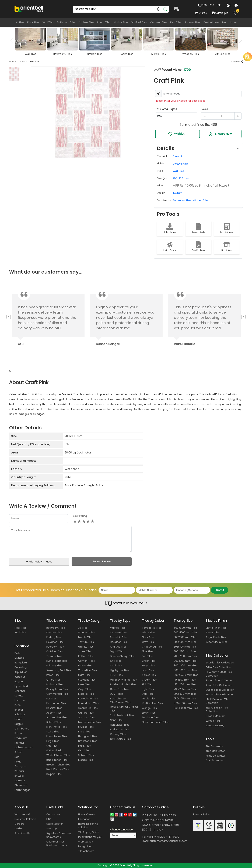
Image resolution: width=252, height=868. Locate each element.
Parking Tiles (54, 637)
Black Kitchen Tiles (58, 769)
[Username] (202, 94)
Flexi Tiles (176, 22)
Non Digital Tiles (120, 725)
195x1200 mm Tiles (185, 684)
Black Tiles (148, 637)
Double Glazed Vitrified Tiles (124, 709)
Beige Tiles (148, 666)
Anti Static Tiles (119, 729)
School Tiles (54, 722)
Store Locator (55, 824)
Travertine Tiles (88, 670)
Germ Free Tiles (120, 689)
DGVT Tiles (117, 694)
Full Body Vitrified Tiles (123, 680)
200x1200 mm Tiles (185, 656)
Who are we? (22, 814)
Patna (18, 733)
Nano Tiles (116, 720)
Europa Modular (215, 716)
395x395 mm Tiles (185, 647)
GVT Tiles (116, 661)
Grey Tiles (148, 642)
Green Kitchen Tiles (58, 765)
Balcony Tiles (54, 666)
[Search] (165, 9)
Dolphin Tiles (54, 774)
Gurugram (21, 766)
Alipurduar (21, 672)
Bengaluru (21, 663)
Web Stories (85, 842)
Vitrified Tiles (139, 22)
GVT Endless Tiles (120, 739)
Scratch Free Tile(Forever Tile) (120, 700)
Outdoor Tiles (55, 651)
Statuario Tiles (87, 680)
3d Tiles (83, 628)
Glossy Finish (180, 164)
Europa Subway (215, 725)
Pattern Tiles (86, 656)
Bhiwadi (19, 776)
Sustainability (23, 833)
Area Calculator (215, 751)
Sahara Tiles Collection (220, 680)
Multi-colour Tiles (152, 703)
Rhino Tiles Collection (219, 685)
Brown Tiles (149, 713)
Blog (225, 22)
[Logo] (29, 9)
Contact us (53, 814)
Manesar (20, 780)
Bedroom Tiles (55, 647)
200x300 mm (181, 178)
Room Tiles (104, 22)
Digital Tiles (117, 651)
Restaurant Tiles (56, 703)
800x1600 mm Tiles (185, 670)
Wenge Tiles (149, 708)
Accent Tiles (54, 713)
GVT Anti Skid (54, 750)
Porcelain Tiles (119, 637)
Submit (220, 590)
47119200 (174, 837)
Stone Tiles (85, 651)
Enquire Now (220, 134)
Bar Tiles (51, 699)
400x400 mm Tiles (185, 703)
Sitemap (52, 829)
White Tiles (149, 633)
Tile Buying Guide (89, 832)
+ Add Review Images (39, 562)
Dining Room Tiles (57, 689)
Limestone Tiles (88, 741)
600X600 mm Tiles (185, 628)
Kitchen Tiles (86, 22)
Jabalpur (20, 714)
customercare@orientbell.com (169, 841)
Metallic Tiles (86, 694)
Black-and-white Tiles (155, 722)
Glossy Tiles (213, 633)
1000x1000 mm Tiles (186, 708)
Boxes (204, 109)
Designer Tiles (118, 642)
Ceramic (178, 156)
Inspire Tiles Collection (219, 695)
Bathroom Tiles (66, 22)
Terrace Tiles (54, 656)
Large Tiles (53, 741)
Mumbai (20, 658)
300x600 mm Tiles (185, 642)
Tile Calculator (214, 746)
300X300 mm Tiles (185, 637)
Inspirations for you (90, 837)
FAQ (49, 819)
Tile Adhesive (86, 851)
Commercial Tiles (57, 694)
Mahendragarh (24, 747)
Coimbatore (22, 729)
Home (13, 61)
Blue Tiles (148, 651)
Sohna (18, 752)
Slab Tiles (52, 746)
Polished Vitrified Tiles (123, 684)
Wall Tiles (48, 22)
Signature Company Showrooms (59, 835)
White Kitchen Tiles (58, 755)
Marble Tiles (121, 22)
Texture (177, 193)
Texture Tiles (86, 642)
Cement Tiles (86, 661)
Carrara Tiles (86, 713)
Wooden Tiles (86, 633)
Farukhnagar (22, 790)
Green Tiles (149, 661)
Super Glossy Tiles (216, 642)
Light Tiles (148, 689)
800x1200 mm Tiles (185, 666)
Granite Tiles (86, 647)
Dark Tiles (148, 694)
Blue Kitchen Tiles (57, 760)
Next (239, 40)
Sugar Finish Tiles (216, 637)
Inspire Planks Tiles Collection (217, 709)
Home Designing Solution (88, 826)
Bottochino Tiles (88, 699)
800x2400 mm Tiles (186, 675)
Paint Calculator (215, 756)
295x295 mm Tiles (185, 689)
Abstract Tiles (87, 717)
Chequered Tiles (152, 647)
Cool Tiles (116, 666)
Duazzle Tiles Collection (220, 690)
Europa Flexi (213, 721)
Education (84, 819)
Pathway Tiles (55, 684)
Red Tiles (147, 656)
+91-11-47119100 (156, 837)
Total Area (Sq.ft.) (166, 109)
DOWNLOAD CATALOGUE (126, 604)
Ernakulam (21, 738)
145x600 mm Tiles (185, 680)
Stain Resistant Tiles (122, 715)
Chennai (20, 691)
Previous (13, 40)
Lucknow (20, 700)
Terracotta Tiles (152, 628)
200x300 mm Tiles (185, 694)
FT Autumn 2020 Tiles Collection (219, 674)
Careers (19, 824)
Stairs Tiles (53, 732)
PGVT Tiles (116, 675)
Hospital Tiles (54, 708)
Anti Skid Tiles (118, 647)
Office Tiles (53, 680)
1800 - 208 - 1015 (210, 5)
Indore (18, 719)
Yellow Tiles (149, 675)
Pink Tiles (147, 684)
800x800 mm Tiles (185, 661)
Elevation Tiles (55, 642)
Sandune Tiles (150, 717)
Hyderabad (21, 686)
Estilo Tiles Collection (218, 667)
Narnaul (19, 743)
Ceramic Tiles (159, 22)
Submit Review (102, 561)
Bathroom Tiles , (183, 200)
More (234, 22)
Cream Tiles (149, 680)
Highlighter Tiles (120, 670)
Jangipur (20, 677)
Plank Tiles (84, 746)
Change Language (121, 830)
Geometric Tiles (88, 708)
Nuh (17, 757)
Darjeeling (21, 667)
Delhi (17, 653)
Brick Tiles (84, 732)
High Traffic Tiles (57, 727)
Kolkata (19, 696)
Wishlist (176, 134)
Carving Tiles (118, 734)
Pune (18, 705)
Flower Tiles (85, 666)
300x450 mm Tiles (185, 651)
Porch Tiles (53, 675)
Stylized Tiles (86, 727)
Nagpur (19, 724)
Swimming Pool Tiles (59, 670)
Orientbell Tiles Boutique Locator (57, 843)
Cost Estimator (215, 760)
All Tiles (20, 22)
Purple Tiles (149, 699)
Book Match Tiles (88, 703)
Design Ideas (211, 22)
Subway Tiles (192, 22)
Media (18, 829)
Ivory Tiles (148, 670)
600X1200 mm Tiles (186, 633)
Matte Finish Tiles (216, 628)
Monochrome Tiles (90, 722)
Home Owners (87, 814)
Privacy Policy (201, 814)
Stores (201, 13)
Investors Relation (25, 819)
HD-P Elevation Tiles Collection (218, 701)
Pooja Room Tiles (57, 736)
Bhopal (19, 710)
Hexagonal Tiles (88, 736)
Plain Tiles (84, 684)
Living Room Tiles (57, 661)
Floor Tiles (33, 22)
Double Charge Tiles (122, 656)
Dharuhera (21, 785)
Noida (18, 762)
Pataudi (19, 771)
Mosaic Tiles (86, 760)
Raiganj (19, 681)
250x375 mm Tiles (185, 699)
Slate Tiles (84, 675)
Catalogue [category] (220, 13)
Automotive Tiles (57, 717)
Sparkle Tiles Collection (220, 663)
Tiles (22, 61)
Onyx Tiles (84, 689)
